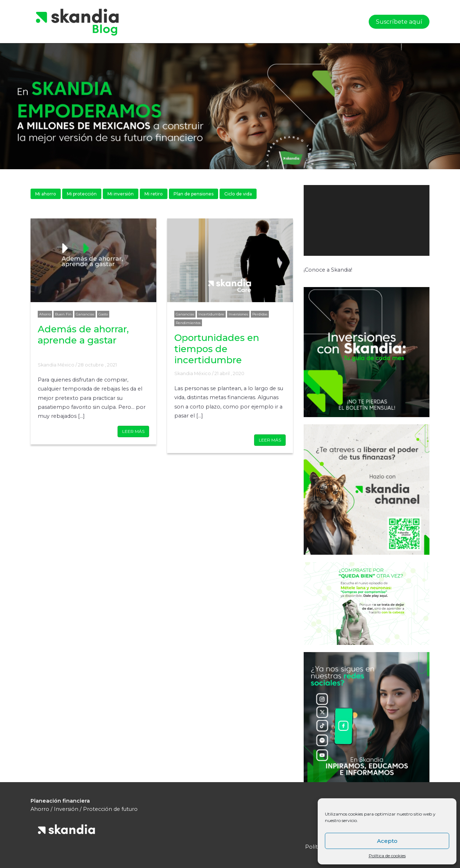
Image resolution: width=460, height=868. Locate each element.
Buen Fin (63, 314)
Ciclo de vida (238, 194)
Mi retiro (154, 194)
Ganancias (85, 314)
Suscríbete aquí (399, 22)
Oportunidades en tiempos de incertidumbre (217, 349)
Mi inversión (121, 194)
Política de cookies (387, 856)
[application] (367, 220)
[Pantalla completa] (414, 263)
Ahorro (45, 314)
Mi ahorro (46, 194)
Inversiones (238, 314)
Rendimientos (188, 323)
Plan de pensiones (194, 194)
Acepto (387, 841)
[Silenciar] (397, 263)
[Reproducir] (313, 263)
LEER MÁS (133, 431)
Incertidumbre (211, 314)
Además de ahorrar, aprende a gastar (83, 334)
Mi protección (82, 194)
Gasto (103, 314)
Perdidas (260, 314)
